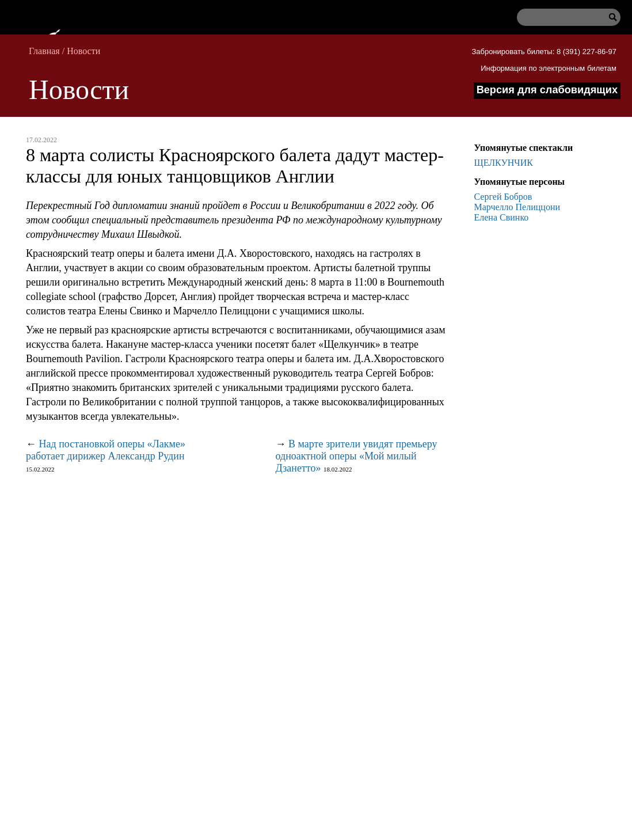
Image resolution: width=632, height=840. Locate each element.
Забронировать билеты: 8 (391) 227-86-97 (544, 52)
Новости (83, 51)
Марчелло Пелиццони (517, 207)
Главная (44, 51)
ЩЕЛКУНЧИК (504, 163)
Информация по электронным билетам (549, 68)
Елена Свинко (502, 217)
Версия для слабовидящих (547, 90)
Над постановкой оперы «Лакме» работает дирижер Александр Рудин (106, 450)
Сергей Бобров (503, 197)
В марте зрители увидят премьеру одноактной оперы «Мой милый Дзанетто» (357, 456)
